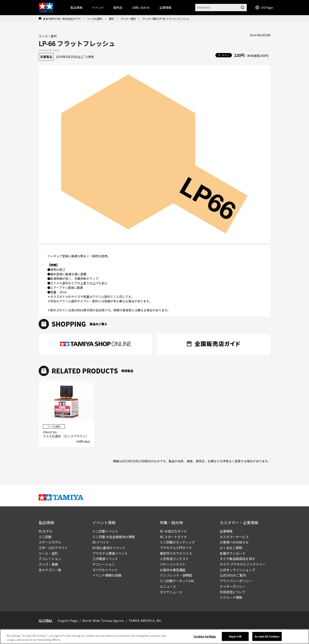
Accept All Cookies (267, 637)
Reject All (235, 637)
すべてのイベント (105, 570)
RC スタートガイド (173, 537)
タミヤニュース (171, 592)
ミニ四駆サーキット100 (177, 581)
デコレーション (50, 559)
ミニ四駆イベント (105, 531)
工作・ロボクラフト (53, 548)
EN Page (264, 8)
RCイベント (101, 542)
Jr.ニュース (168, 586)
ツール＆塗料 (95, 19)
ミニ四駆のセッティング (177, 542)
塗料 (111, 19)
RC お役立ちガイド (173, 531)
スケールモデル (50, 542)
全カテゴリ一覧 (50, 570)
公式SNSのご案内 (233, 575)
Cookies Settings (205, 637)
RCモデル (46, 531)
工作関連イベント (105, 559)
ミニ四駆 (45, 537)
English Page (68, 621)
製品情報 (76, 8)
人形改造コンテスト (174, 559)
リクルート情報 (231, 597)
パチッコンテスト (173, 564)
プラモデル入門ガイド (176, 548)
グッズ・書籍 (48, 564)
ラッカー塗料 (128, 19)
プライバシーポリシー (236, 581)
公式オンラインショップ (237, 570)
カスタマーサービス (234, 537)
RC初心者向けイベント (109, 548)
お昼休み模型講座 (173, 570)
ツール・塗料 (48, 553)
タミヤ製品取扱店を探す (237, 559)
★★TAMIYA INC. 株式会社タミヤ (62, 19)
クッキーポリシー (233, 586)
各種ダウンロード (233, 553)
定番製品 (46, 57)
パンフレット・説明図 (176, 575)
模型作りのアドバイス (176, 553)
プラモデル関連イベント (110, 553)
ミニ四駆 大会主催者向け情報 (114, 537)
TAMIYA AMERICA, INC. (145, 621)
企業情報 (226, 531)
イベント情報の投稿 (107, 575)
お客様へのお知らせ (234, 542)
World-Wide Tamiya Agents (103, 621)
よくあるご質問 (231, 548)
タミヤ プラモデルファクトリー (243, 564)
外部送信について (233, 592)
